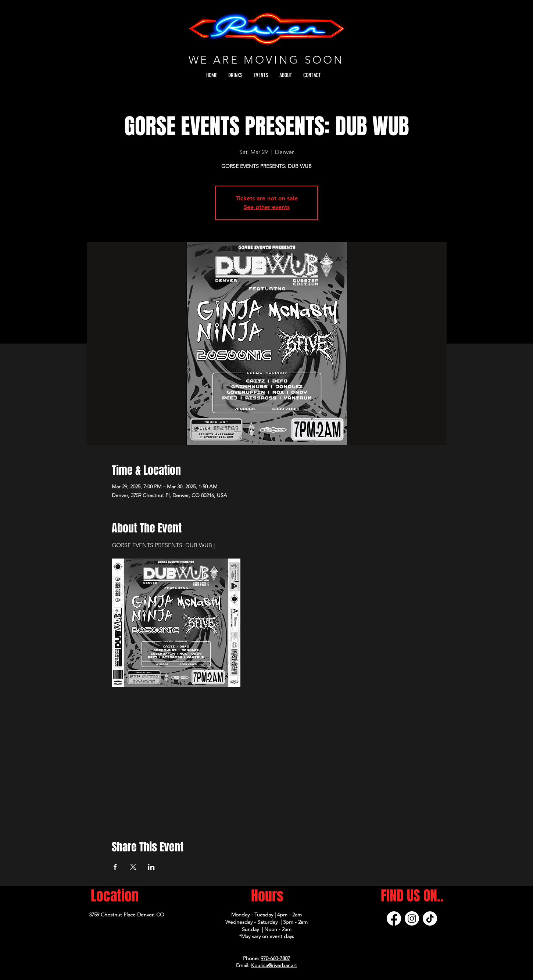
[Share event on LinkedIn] (151, 867)
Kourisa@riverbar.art (274, 965)
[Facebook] (394, 918)
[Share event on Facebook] (115, 867)
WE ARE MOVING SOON (266, 60)
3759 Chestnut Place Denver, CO (127, 915)
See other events (267, 207)
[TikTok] (430, 918)
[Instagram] (412, 918)
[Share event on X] (133, 867)
